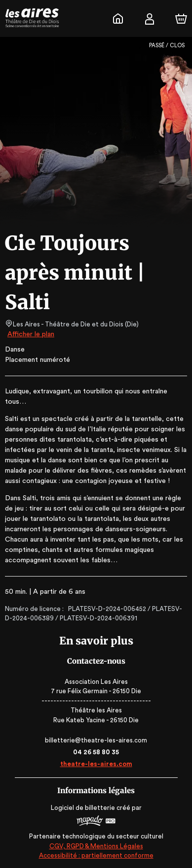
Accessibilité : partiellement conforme (96, 855)
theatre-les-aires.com (96, 764)
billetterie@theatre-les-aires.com (96, 740)
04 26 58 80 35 (96, 752)
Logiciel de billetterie (83, 808)
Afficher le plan (30, 334)
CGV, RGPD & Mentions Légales (96, 846)
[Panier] (181, 19)
